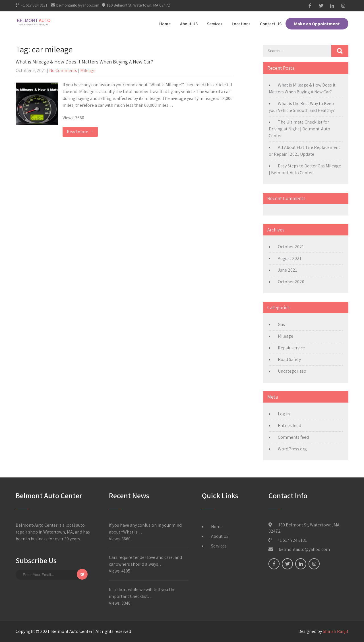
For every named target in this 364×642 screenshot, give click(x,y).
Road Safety (289, 359)
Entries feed (289, 425)
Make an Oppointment (317, 24)
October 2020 (291, 282)
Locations (241, 24)
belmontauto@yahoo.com (75, 5)
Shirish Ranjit (336, 631)
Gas (281, 324)
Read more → (80, 132)
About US (189, 24)
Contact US (271, 24)
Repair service (291, 348)
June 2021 (288, 270)
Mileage (88, 70)
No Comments (63, 70)
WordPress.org (292, 449)
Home (165, 24)
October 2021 (291, 247)
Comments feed (293, 437)
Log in (284, 414)
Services (215, 24)
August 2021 (290, 258)
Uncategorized (292, 371)
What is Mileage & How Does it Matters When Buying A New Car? (84, 62)
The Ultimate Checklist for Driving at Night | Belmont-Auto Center (299, 129)
